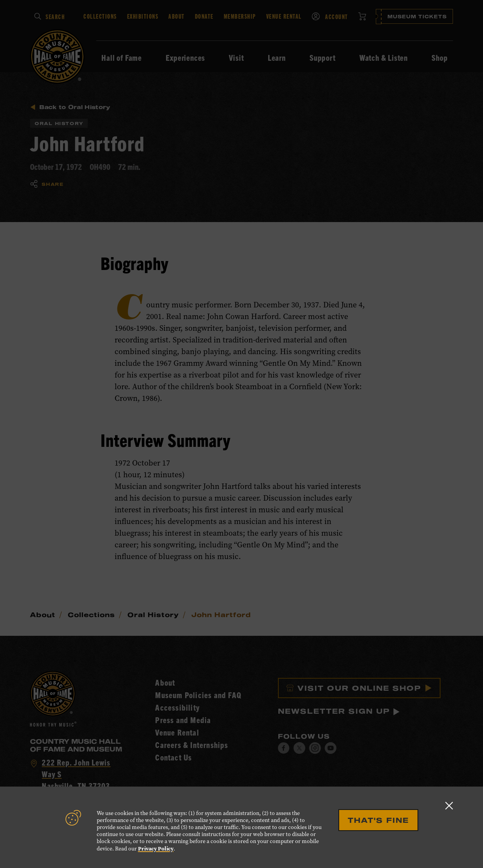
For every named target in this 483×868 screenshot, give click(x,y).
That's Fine (378, 820)
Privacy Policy (156, 849)
